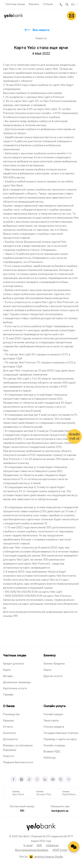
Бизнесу (34, 4)
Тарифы (8, 695)
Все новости (41, 30)
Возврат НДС (52, 752)
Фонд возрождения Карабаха (32, 850)
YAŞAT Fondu (60, 850)
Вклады (8, 676)
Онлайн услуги (54, 706)
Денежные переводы (17, 683)
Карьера (8, 721)
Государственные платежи (61, 733)
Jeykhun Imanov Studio (48, 857)
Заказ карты (51, 721)
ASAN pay (50, 758)
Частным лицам (15, 4)
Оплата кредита (54, 727)
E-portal (28, 846)
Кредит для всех (14, 664)
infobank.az (52, 846)
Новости (9, 756)
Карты (7, 670)
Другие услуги (53, 676)
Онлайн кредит (53, 715)
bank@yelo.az (60, 811)
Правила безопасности (18, 763)
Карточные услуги (15, 689)
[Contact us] (74, 847)
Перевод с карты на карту (60, 739)
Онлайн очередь (54, 746)
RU (73, 5)
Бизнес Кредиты (54, 664)
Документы (10, 739)
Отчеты (8, 727)
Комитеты (9, 733)
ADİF (39, 846)
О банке (48, 4)
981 (61, 4)
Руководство (11, 715)
